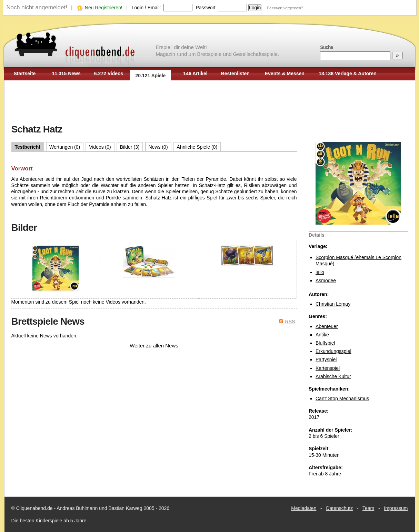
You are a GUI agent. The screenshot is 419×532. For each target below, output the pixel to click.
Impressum (396, 508)
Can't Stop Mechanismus (342, 398)
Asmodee (326, 280)
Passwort (206, 8)
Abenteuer (327, 326)
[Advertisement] (210, 103)
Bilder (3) (130, 147)
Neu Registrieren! (104, 8)
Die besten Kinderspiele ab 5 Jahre (49, 521)
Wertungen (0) (65, 147)
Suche (326, 47)
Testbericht (28, 147)
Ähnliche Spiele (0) (197, 147)
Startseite (25, 73)
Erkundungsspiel (333, 351)
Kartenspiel (328, 368)
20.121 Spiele (150, 76)
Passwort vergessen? (285, 8)
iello (320, 272)
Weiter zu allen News (154, 346)
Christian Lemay (333, 304)
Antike (322, 335)
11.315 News (66, 73)
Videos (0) (100, 147)
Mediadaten (304, 508)
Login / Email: (146, 8)
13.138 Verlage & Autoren (348, 73)
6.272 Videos (109, 73)
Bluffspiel (325, 343)
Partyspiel (326, 359)
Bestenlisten (235, 73)
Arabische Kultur (333, 376)
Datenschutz (339, 508)
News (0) (158, 147)
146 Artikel (195, 73)
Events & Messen (285, 73)
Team (368, 508)
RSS (290, 322)
